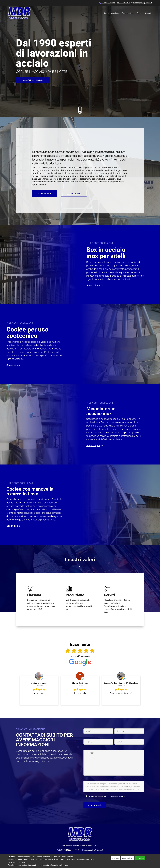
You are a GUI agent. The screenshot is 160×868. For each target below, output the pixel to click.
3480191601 (76, 851)
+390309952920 (108, 3)
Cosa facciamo (128, 13)
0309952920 (65, 851)
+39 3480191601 (124, 3)
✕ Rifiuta (115, 858)
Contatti (149, 13)
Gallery (140, 13)
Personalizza (127, 858)
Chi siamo (115, 13)
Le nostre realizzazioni (33, 81)
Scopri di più (45, 195)
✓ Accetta (140, 858)
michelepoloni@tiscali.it (142, 3)
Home (106, 13)
